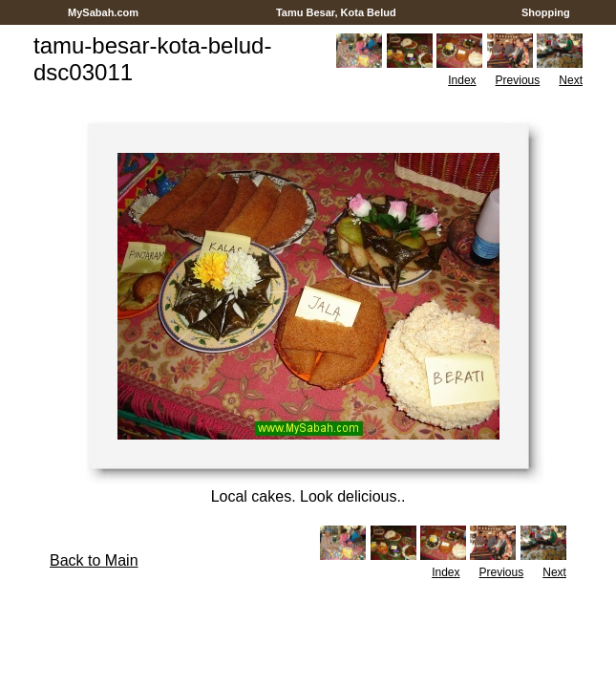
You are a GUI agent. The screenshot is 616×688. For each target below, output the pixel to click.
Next (571, 80)
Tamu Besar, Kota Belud (336, 12)
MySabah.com (103, 12)
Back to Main (94, 560)
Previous (518, 80)
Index (462, 80)
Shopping (546, 12)
